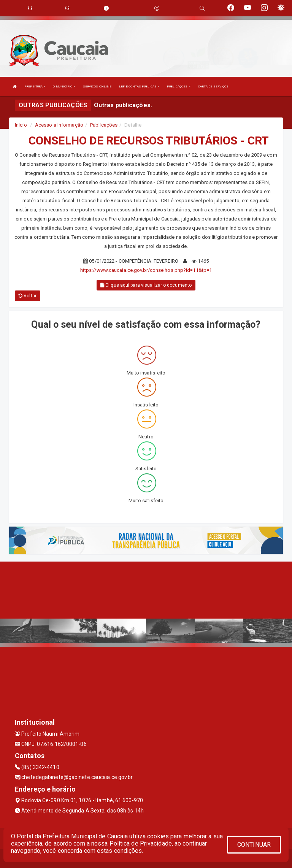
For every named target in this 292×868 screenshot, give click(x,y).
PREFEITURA (35, 86)
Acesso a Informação (59, 125)
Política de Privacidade (141, 843)
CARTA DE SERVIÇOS (213, 86)
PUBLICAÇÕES (179, 86)
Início (21, 125)
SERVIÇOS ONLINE (97, 86)
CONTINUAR (254, 845)
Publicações (104, 125)
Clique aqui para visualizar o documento (146, 285)
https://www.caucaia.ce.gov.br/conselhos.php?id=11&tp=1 (146, 270)
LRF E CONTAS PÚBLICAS (139, 86)
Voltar (28, 296)
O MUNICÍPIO (64, 86)
